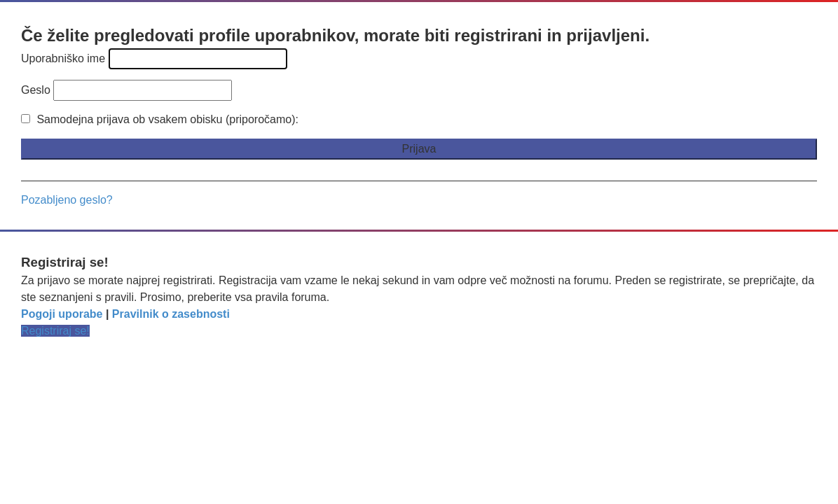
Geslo (36, 90)
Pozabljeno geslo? (67, 200)
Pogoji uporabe (62, 314)
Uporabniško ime (63, 58)
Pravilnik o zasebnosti (171, 314)
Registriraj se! (55, 331)
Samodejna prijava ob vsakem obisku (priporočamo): (160, 119)
